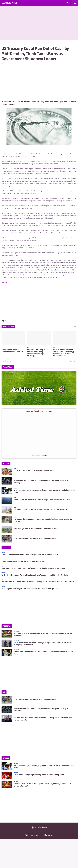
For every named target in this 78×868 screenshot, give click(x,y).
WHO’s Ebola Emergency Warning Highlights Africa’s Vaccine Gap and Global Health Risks (45, 491)
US (7, 44)
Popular (6, 463)
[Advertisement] (39, 23)
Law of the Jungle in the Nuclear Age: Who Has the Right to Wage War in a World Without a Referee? (43, 785)
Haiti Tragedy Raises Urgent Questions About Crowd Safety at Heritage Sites (30, 589)
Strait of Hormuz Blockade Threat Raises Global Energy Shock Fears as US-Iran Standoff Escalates (64, 353)
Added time (44, 456)
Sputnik (4, 282)
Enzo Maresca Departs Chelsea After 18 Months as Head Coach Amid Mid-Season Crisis (43, 653)
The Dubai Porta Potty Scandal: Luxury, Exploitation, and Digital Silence (40, 509)
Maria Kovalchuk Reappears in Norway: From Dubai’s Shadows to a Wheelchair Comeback (43, 520)
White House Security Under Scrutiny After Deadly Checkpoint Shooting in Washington (38, 353)
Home (3, 44)
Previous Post (7, 361)
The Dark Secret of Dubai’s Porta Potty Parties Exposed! (34, 471)
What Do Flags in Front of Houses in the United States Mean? (36, 529)
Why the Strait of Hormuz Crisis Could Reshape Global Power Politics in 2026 (42, 500)
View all (74, 326)
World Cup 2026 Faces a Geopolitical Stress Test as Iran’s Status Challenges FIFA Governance (43, 635)
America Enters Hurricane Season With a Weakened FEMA (13, 351)
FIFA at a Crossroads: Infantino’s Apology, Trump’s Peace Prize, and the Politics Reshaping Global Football (43, 644)
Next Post (72, 361)
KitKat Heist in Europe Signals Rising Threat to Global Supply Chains (39, 775)
